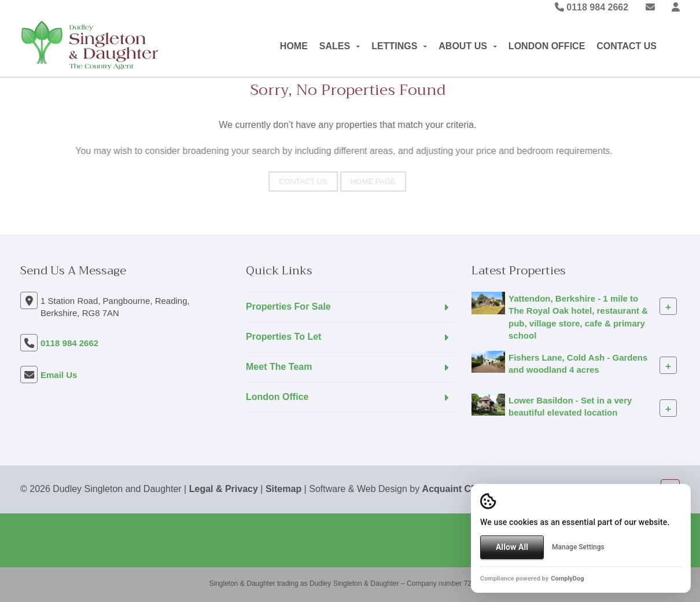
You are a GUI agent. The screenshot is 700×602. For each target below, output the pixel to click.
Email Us (59, 375)
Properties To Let (283, 337)
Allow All (512, 547)
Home (294, 46)
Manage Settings (578, 547)
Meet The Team (279, 367)
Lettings (399, 46)
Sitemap (283, 489)
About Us (468, 46)
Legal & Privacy (224, 489)
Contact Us (627, 46)
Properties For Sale (288, 306)
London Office (547, 46)
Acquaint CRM (454, 489)
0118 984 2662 (592, 7)
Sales (340, 46)
